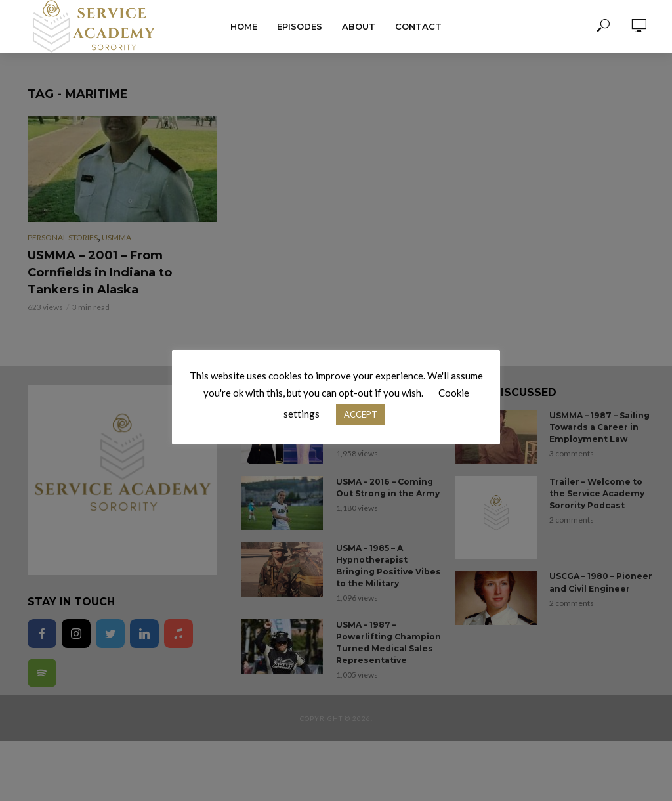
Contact (418, 26)
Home (244, 26)
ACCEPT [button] (361, 414)
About (359, 26)
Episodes (300, 26)
